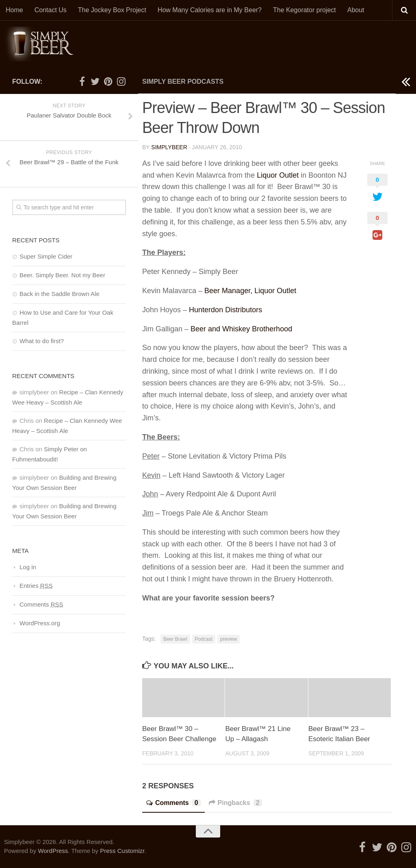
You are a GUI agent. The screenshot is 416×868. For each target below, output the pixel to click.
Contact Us (51, 10)
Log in (28, 567)
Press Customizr (122, 851)
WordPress (53, 851)
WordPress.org (40, 623)
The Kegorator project (304, 10)
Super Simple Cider (46, 256)
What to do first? (42, 341)
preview (229, 639)
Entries (36, 586)
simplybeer (169, 147)
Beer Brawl (175, 639)
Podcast (204, 639)
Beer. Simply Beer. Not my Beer (62, 275)
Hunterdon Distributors (225, 310)
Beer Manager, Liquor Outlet (250, 291)
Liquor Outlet (278, 175)
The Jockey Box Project (112, 10)
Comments (173, 803)
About (356, 10)
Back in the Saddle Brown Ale (60, 294)
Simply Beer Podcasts (183, 82)
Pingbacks (235, 803)
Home (14, 10)
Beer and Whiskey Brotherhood (241, 329)
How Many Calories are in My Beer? (210, 10)
